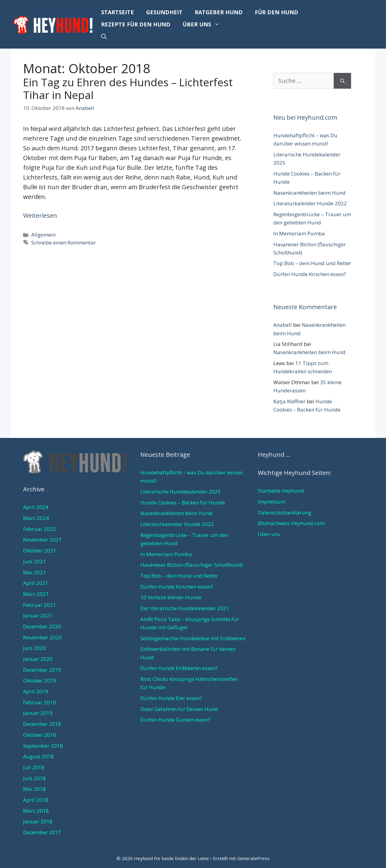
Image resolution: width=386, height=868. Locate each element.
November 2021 (42, 540)
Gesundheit (164, 12)
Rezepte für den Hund (136, 24)
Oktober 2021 (40, 550)
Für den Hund (277, 12)
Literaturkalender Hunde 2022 (310, 203)
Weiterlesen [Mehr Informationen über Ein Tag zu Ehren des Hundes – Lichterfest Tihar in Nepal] (40, 215)
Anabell (283, 325)
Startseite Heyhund (281, 491)
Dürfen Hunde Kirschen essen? (310, 274)
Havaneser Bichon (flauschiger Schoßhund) (192, 565)
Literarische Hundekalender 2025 (181, 492)
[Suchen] (342, 81)
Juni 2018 (34, 778)
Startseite (118, 12)
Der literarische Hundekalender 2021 (185, 608)
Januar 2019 (38, 713)
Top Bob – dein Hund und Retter (312, 263)
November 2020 (42, 637)
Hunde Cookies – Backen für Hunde (183, 502)
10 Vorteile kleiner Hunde (171, 597)
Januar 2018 (38, 821)
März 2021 (36, 594)
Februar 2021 (39, 605)
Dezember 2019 (42, 670)
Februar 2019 (39, 702)
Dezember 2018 (42, 724)
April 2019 (36, 691)
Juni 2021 (34, 561)
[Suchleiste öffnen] (104, 36)
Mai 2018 (34, 789)
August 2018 (38, 756)
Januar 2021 (38, 615)
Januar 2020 (38, 659)
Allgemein (43, 235)
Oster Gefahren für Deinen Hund (179, 709)
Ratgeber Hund (219, 12)
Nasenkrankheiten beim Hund (309, 193)
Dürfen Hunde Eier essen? (171, 698)
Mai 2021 (34, 572)
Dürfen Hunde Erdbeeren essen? (179, 668)
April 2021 (36, 583)
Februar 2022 (39, 529)
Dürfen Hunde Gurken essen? (175, 720)
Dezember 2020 (42, 626)
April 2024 (36, 507)
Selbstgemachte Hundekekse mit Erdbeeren (193, 638)
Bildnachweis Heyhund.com (291, 523)
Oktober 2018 (40, 735)
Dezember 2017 (42, 832)
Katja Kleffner (289, 401)
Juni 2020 (34, 648)
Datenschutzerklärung (285, 513)
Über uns (204, 24)
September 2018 (43, 746)
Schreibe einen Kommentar (64, 243)
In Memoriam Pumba (299, 233)
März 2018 (36, 811)
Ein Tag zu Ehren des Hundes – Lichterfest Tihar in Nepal (128, 89)
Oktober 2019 (40, 680)
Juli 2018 (34, 767)
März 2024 (36, 518)
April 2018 (36, 800)
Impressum (272, 502)
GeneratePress (253, 858)
